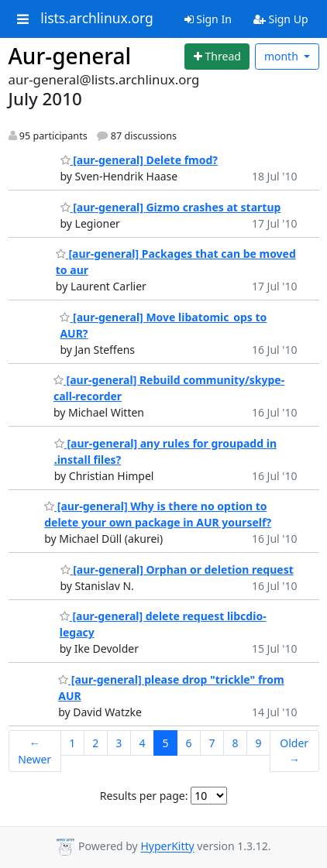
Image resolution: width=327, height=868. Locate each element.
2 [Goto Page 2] (95, 743)
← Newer (34, 751)
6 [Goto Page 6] (188, 743)
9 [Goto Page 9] (258, 743)
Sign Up (281, 19)
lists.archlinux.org (97, 19)
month (283, 56)
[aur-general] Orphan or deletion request (177, 570)
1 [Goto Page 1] (72, 743)
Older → (294, 751)
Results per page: (144, 796)
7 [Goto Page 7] (212, 743)
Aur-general (70, 56)
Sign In (208, 19)
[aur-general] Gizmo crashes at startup (171, 207)
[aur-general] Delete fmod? (139, 160)
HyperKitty (167, 847)
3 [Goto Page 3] (119, 743)
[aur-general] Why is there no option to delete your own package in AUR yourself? (158, 514)
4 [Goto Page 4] (142, 743)
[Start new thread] (217, 57)
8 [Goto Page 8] (235, 743)
